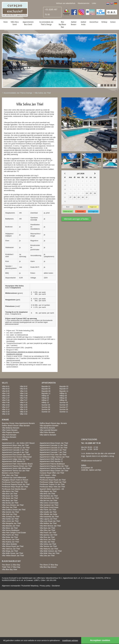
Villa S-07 (6, 407)
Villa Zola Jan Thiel (47, 556)
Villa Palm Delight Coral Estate (14, 533)
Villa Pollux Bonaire (47, 432)
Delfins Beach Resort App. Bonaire (53, 423)
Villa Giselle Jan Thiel (48, 512)
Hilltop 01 (63, 393)
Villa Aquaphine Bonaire (49, 426)
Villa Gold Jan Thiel (9, 514)
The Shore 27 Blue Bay (49, 565)
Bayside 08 (46, 391)
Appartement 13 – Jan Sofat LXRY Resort (18, 443)
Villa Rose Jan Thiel (47, 540)
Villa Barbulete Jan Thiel (49, 498)
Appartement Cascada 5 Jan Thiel (53, 450)
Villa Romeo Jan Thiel (10, 540)
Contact (113, 22)
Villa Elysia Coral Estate (49, 507)
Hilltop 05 (63, 398)
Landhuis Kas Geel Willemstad (14, 478)
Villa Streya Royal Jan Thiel (13, 546)
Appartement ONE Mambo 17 (51, 459)
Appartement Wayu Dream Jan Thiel (54, 471)
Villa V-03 (24, 414)
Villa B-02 (24, 386)
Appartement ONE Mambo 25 (13, 461)
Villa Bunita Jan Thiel (10, 503)
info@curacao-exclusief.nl (91, 461)
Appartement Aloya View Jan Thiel (15, 445)
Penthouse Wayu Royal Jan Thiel (15, 487)
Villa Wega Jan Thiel (10, 551)
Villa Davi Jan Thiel (9, 507)
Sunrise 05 (64, 405)
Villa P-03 (24, 398)
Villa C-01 (24, 391)
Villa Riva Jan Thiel (47, 537)
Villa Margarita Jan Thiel (11, 523)
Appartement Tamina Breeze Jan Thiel (55, 468)
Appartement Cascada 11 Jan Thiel (54, 445)
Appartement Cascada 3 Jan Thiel (15, 450)
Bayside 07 (64, 389)
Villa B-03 (6, 389)
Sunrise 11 (64, 412)
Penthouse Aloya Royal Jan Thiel (53, 480)
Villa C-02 (6, 393)
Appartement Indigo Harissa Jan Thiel (54, 457)
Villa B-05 (6, 391)
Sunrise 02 (64, 402)
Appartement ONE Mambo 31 (51, 461)
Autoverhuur (94, 22)
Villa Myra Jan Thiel (47, 528)
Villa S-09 (24, 407)
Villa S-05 (24, 405)
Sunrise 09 (64, 409)
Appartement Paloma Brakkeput (52, 464)
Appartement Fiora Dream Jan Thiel (16, 455)
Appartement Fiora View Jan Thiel (53, 455)
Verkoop (104, 22)
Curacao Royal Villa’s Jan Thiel (52, 473)
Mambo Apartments (47, 478)
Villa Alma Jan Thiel (47, 494)
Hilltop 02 (45, 396)
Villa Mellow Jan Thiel (48, 523)
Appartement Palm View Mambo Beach (17, 464)
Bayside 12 (46, 393)
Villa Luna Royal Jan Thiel (50, 521)
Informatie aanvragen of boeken (76, 219)
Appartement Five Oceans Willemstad (17, 457)
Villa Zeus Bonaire (9, 437)
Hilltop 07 (45, 400)
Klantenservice (84, 3)
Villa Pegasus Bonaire (11, 432)
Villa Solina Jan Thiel (43, 93)
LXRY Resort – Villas (48, 475)
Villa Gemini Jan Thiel (10, 512)
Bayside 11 (64, 391)
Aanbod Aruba (83, 23)
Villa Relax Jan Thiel (10, 537)
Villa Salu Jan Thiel (47, 542)
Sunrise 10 (46, 412)
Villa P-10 (24, 402)
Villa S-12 (6, 409)
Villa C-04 (24, 393)
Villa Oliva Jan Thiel (47, 530)
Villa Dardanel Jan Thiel (49, 505)
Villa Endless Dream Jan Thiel (14, 510)
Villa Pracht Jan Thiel (10, 535)
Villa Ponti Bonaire (9, 435)
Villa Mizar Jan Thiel (10, 528)
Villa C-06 (24, 396)
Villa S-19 (6, 414)
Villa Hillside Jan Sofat (48, 514)
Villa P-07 (24, 400)
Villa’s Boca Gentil (15, 23)
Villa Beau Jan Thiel (10, 501)
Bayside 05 (46, 389)
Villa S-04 (6, 405)
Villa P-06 (6, 400)
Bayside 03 (64, 386)
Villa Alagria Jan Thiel (48, 491)
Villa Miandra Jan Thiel (11, 526)
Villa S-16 (6, 412)
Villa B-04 (24, 389)
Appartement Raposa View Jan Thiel (54, 466)
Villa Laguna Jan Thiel (48, 519)
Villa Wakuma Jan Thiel (49, 549)
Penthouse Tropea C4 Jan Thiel (52, 484)
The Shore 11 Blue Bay (11, 565)
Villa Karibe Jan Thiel (10, 519)
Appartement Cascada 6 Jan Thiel (15, 452)
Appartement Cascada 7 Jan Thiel (53, 452)
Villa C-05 (6, 396)
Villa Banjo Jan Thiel (10, 498)
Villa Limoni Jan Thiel (10, 521)
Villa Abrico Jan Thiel (10, 491)
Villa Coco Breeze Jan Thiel (13, 505)
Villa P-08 (6, 402)
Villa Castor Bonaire (10, 430)
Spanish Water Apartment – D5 (52, 489)
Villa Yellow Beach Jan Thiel (13, 556)
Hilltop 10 (45, 402)
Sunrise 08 (46, 409)
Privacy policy (45, 586)
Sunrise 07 (64, 407)
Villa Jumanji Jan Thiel (11, 517)
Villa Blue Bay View (9, 569)
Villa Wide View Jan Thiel (50, 553)
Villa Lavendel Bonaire (48, 430)
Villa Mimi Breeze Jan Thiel (50, 526)
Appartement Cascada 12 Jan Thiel (16, 448)
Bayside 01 (46, 386)
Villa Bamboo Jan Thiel (49, 496)
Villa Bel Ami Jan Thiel (48, 501)
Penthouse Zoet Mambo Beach (14, 489)
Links (94, 3)
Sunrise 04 (46, 405)
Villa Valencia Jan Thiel (11, 549)
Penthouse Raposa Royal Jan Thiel (16, 484)
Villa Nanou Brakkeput (11, 530)
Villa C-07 (6, 398)
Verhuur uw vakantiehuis (66, 3)
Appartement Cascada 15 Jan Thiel (54, 448)
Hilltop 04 (45, 398)
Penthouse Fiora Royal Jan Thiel (15, 482)
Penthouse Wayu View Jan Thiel (52, 487)
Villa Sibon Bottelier (10, 544)
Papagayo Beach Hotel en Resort (15, 480)
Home (5, 22)
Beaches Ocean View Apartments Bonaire (18, 423)
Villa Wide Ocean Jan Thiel (12, 553)
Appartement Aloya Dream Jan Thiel (54, 443)
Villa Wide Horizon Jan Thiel (51, 551)
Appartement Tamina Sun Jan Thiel (16, 471)
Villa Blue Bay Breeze (48, 567)
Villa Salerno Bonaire (48, 435)
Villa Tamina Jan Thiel (48, 546)
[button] (99, 85)
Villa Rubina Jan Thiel (10, 542)
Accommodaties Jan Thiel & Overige (46, 23)
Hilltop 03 (63, 396)
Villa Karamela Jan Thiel (49, 517)
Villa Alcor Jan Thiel (10, 494)
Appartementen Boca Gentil (28, 23)
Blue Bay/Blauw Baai (62, 24)
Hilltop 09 (63, 400)
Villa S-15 (24, 409)
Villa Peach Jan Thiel (48, 533)
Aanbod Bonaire (74, 23)
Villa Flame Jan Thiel (48, 510)
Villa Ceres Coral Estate (49, 503)
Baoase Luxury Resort (11, 473)
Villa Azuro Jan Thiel (10, 496)
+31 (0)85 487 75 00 (51, 12)
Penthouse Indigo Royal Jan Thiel (53, 482)
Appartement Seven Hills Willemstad (16, 468)
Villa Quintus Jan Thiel (48, 535)
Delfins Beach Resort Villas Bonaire (16, 426)
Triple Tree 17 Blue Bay (11, 567)
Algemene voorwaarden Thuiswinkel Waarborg (20, 586)
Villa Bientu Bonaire (47, 428)
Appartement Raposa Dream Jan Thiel (17, 466)
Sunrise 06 (46, 407)
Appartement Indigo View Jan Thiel (16, 459)
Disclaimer (56, 586)
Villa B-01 (6, 386)
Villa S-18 (24, 412)
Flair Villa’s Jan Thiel (10, 475)
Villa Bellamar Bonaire (11, 428)
